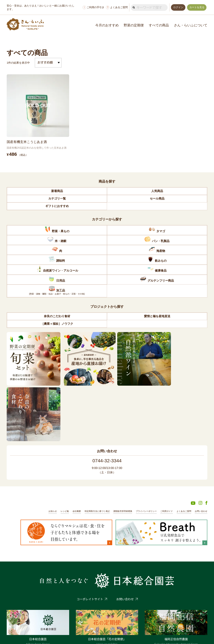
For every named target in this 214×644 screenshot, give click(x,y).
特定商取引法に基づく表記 (88, 451)
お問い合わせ (200, 451)
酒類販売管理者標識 (116, 451)
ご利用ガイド (163, 451)
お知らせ (40, 451)
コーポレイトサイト (90, 539)
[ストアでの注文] (48, 63)
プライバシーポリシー (141, 451)
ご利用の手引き (93, 7)
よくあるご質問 (116, 7)
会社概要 (66, 451)
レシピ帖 (53, 451)
